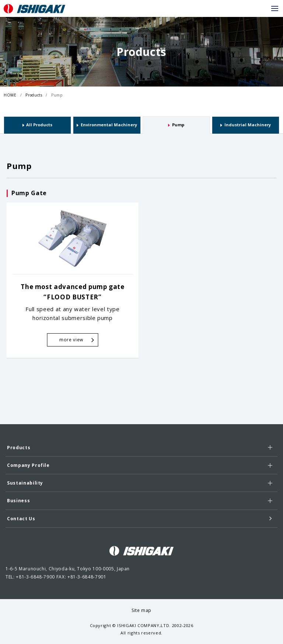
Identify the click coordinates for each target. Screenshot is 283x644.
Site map (141, 610)
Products (34, 95)
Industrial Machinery (248, 125)
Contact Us (139, 518)
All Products (39, 125)
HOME (10, 95)
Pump (57, 95)
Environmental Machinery (109, 125)
